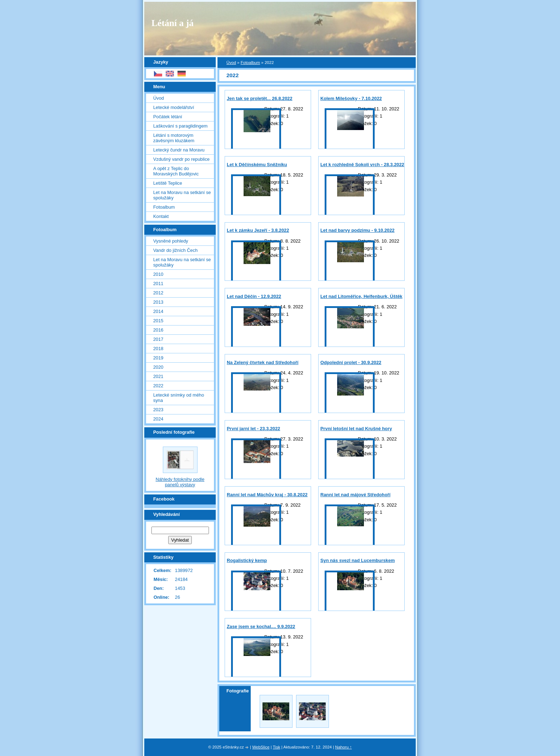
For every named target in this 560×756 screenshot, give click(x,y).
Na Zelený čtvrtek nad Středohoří (263, 362)
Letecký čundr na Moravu (179, 150)
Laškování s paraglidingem (180, 126)
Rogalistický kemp (247, 560)
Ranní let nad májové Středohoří (355, 495)
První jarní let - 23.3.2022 (253, 429)
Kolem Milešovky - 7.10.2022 (351, 98)
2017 (158, 339)
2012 (158, 293)
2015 (158, 321)
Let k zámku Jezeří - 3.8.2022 (258, 230)
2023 (158, 410)
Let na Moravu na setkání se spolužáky (182, 195)
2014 (158, 311)
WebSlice (261, 747)
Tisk (277, 747)
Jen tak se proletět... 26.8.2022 (260, 98)
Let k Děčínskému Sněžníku (257, 165)
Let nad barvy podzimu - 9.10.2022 (357, 230)
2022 (158, 386)
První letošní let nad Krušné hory (356, 429)
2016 (158, 330)
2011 (158, 283)
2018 (158, 349)
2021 (158, 376)
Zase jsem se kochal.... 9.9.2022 (261, 626)
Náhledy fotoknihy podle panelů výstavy (180, 482)
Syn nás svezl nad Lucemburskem (357, 560)
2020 (158, 367)
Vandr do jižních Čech (175, 250)
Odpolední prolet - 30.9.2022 (351, 362)
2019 (158, 358)
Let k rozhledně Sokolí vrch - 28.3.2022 (362, 165)
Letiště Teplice (168, 183)
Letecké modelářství (174, 107)
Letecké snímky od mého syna (179, 398)
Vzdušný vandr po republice (181, 159)
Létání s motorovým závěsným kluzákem (174, 138)
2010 (158, 274)
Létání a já (172, 23)
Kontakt (161, 216)
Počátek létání (168, 117)
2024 (158, 419)
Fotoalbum (250, 63)
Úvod (231, 63)
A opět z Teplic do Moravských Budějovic (176, 171)
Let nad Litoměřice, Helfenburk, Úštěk (361, 296)
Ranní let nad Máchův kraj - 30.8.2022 (267, 495)
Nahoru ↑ (343, 747)
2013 (158, 302)
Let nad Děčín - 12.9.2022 (254, 296)
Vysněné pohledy (171, 241)
